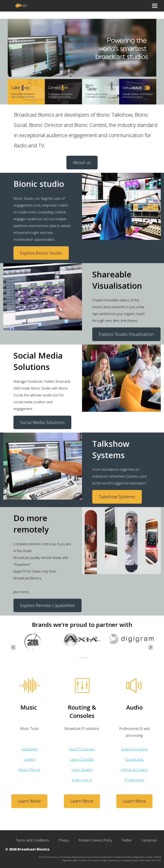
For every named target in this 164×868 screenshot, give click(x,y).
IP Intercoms (134, 780)
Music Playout (29, 770)
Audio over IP (82, 780)
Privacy (64, 840)
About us (82, 162)
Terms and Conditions (32, 840)
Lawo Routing (82, 770)
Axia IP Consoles (82, 749)
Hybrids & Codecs (134, 770)
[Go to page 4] (86, 658)
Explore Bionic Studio (41, 253)
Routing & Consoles (82, 711)
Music (29, 707)
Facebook (149, 840)
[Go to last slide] (13, 647)
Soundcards (134, 759)
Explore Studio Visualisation (126, 334)
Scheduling (29, 749)
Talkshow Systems (117, 497)
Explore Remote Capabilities (48, 605)
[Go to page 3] (83, 658)
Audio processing (134, 749)
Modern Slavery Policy (95, 840)
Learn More (29, 801)
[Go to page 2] (81, 658)
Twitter (127, 840)
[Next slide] (151, 647)
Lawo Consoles (82, 759)
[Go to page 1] (77, 658)
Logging (29, 759)
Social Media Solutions (42, 422)
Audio (134, 707)
